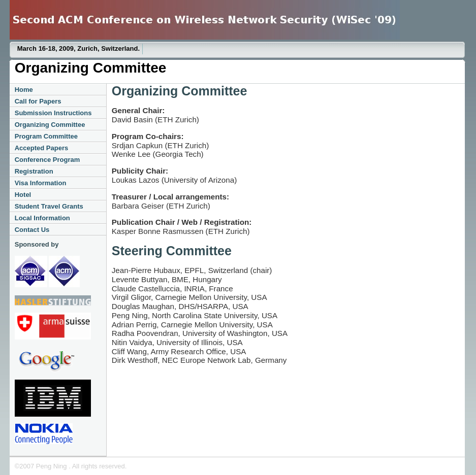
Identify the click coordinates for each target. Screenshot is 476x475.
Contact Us (32, 230)
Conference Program (47, 160)
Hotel (23, 195)
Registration (34, 171)
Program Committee (46, 136)
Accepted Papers (42, 148)
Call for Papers (38, 101)
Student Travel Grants (49, 206)
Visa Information (41, 183)
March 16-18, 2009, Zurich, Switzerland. (78, 48)
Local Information (42, 218)
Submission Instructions (53, 113)
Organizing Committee (50, 125)
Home (24, 90)
